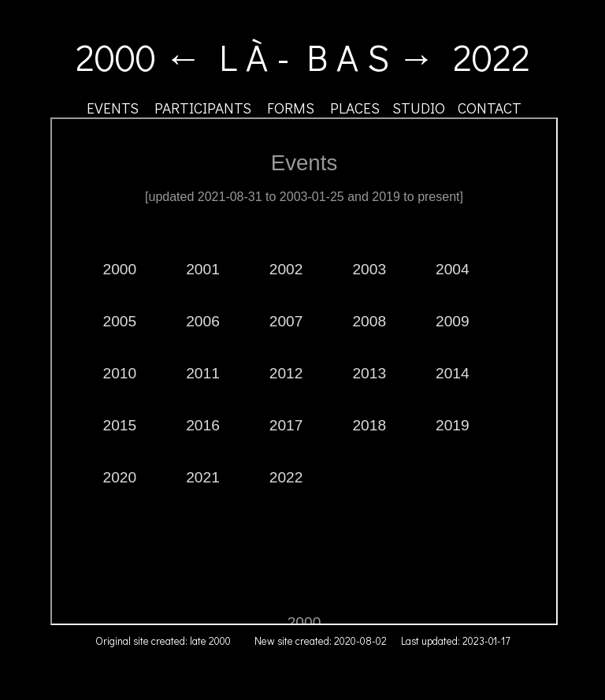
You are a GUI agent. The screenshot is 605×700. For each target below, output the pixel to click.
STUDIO (419, 108)
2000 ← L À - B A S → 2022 (303, 56)
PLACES (355, 108)
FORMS (291, 108)
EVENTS (113, 108)
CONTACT (490, 108)
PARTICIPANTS (203, 108)
